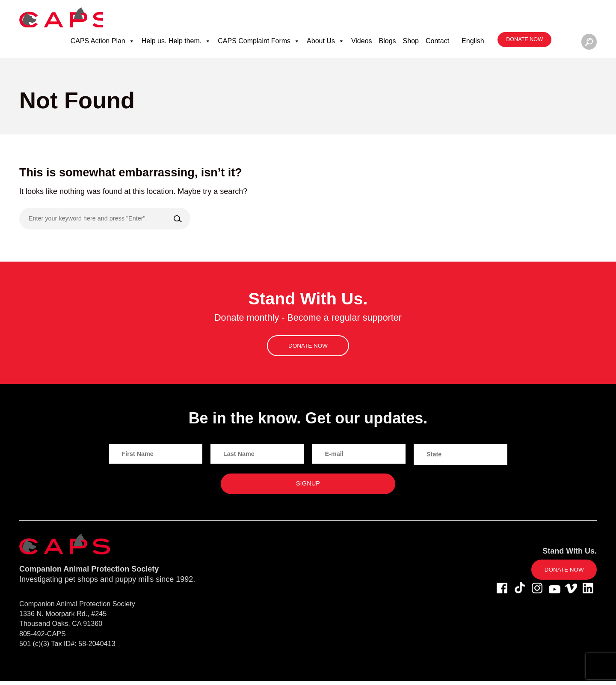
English (472, 44)
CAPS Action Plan (102, 44)
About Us (325, 44)
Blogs (387, 44)
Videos (361, 44)
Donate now (523, 43)
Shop (410, 44)
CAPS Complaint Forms (258, 44)
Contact (437, 44)
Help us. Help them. (176, 44)
